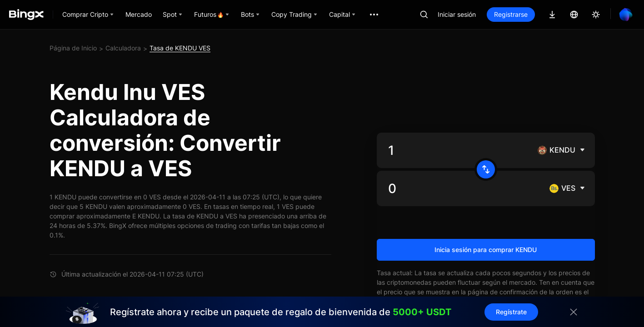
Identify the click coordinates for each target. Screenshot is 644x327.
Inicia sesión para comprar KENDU (486, 250)
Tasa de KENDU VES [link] (180, 48)
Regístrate (511, 312)
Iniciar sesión (457, 14)
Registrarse (511, 14)
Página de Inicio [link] (73, 48)
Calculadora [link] (123, 48)
